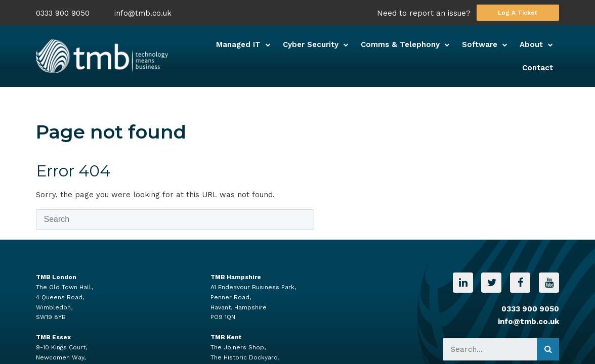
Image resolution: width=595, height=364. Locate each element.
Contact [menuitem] (538, 68)
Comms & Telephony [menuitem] (400, 44)
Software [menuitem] (480, 44)
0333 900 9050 (63, 13)
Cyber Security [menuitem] (311, 44)
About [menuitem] (531, 44)
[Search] (175, 219)
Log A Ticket (518, 13)
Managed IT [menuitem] (238, 44)
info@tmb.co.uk (143, 13)
